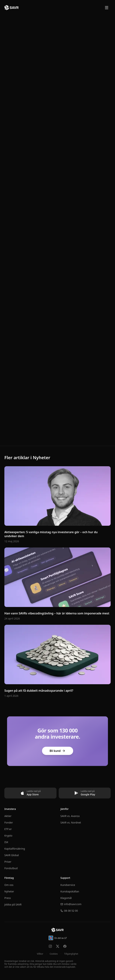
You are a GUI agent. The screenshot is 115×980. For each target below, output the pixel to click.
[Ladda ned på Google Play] (85, 793)
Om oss (9, 885)
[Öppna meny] (107, 8)
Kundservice (68, 885)
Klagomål (66, 898)
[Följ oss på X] (58, 946)
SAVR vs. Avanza (70, 816)
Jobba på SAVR (13, 904)
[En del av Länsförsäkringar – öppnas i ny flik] (57, 938)
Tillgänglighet (71, 954)
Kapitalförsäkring (15, 849)
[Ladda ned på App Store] (30, 793)
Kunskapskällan (70, 891)
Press (8, 898)
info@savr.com (71, 904)
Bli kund (57, 751)
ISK (6, 842)
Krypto (8, 836)
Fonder (9, 822)
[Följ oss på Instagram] (50, 946)
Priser (8, 862)
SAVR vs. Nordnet (71, 822)
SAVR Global (12, 855)
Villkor (40, 954)
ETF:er (8, 829)
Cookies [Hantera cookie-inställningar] (54, 954)
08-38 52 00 (69, 911)
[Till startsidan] (57, 930)
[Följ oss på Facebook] (65, 946)
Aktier (8, 816)
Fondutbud (11, 868)
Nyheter (9, 891)
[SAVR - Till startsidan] (11, 8)
